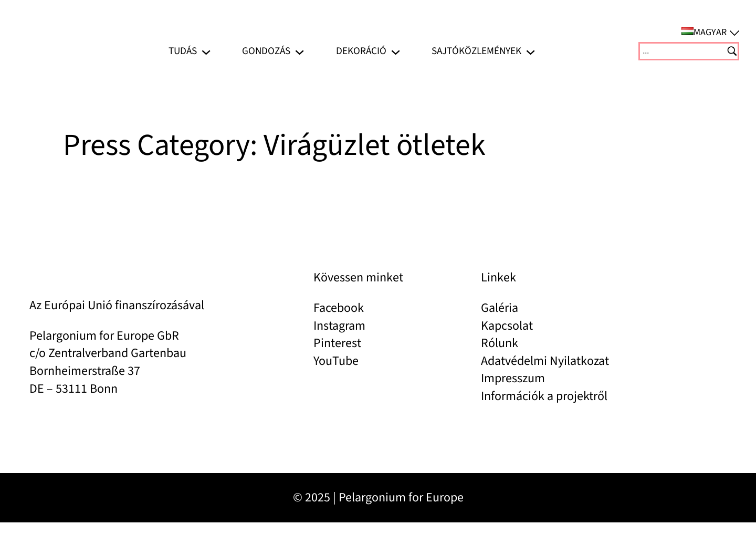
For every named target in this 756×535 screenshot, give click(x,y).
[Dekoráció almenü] (396, 51)
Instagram (339, 326)
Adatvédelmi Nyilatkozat (545, 361)
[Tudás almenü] (206, 51)
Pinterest (337, 343)
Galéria (500, 308)
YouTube (336, 361)
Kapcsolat (507, 326)
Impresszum (513, 378)
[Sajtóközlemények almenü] (531, 51)
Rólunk (500, 343)
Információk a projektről (544, 396)
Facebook (339, 308)
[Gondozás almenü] (300, 51)
